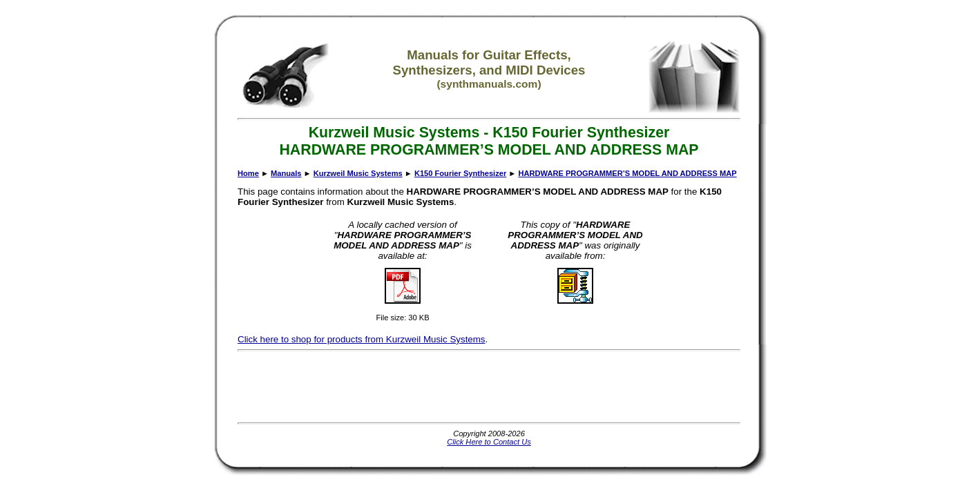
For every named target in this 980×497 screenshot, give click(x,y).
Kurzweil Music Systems (358, 173)
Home (248, 173)
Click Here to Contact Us (489, 442)
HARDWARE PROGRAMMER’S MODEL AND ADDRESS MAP (627, 173)
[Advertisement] (489, 387)
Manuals (286, 173)
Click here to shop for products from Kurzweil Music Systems (362, 339)
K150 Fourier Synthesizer (460, 173)
